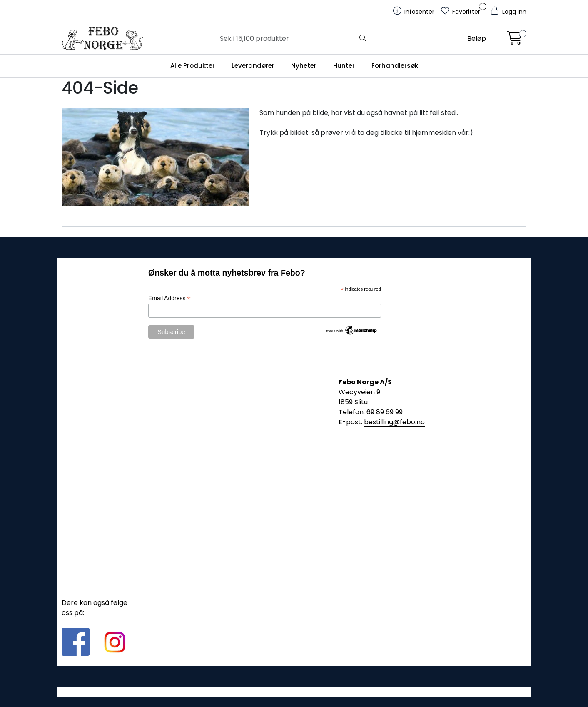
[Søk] (289, 39)
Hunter (344, 66)
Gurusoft (294, 691)
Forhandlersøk (395, 66)
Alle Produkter (193, 66)
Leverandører (253, 66)
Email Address (169, 298)
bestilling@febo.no (394, 422)
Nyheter (304, 66)
